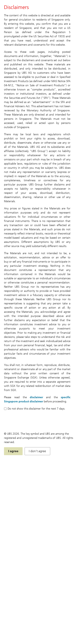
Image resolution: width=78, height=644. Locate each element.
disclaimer (36, 397)
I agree (13, 451)
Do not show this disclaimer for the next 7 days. (35, 409)
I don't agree (37, 451)
